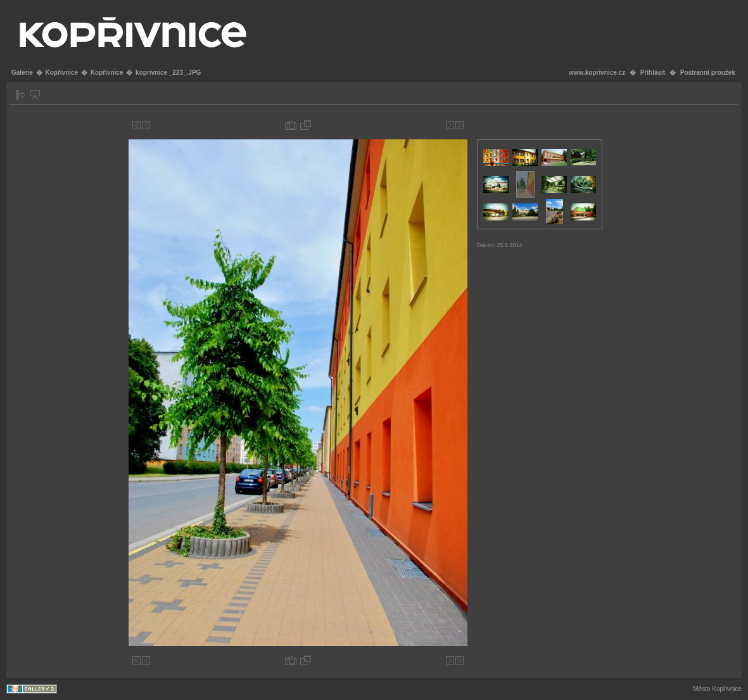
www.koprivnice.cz (597, 73)
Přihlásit (653, 73)
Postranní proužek (708, 73)
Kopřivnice (61, 73)
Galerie (22, 73)
